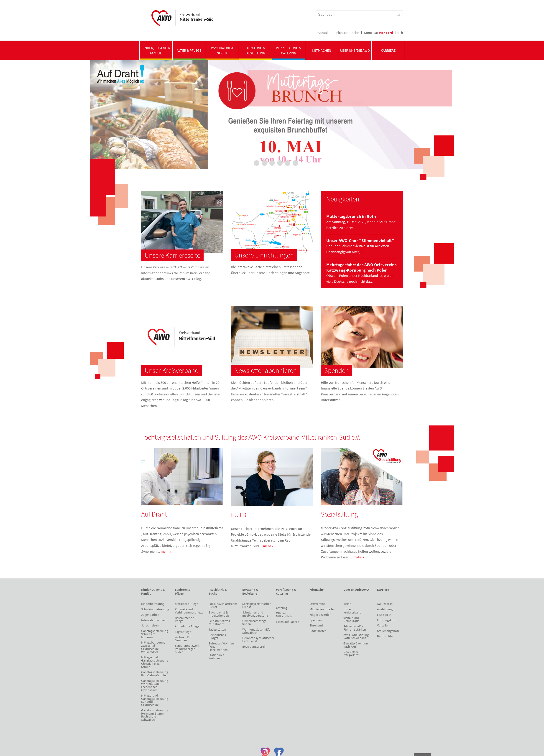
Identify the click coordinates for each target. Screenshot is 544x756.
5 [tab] (280, 163)
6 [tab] (288, 163)
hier (252, 400)
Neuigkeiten (343, 199)
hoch (399, 33)
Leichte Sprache (347, 33)
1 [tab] (249, 163)
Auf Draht (154, 514)
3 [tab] (264, 163)
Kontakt (324, 33)
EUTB (239, 515)
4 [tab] (272, 163)
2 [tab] (257, 163)
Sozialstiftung (339, 514)
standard (386, 33)
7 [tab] (295, 163)
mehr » (166, 551)
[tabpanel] (272, 115)
